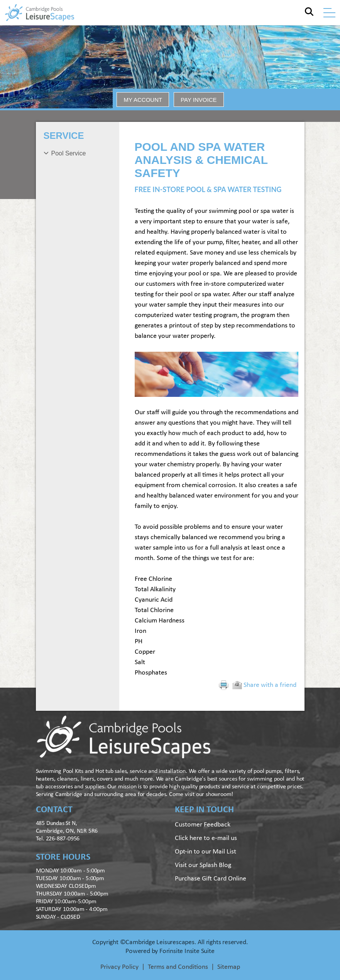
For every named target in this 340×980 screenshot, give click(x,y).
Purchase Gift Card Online (211, 879)
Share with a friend (264, 685)
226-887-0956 (63, 839)
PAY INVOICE (199, 100)
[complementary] (284, 938)
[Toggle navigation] (329, 13)
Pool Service (69, 153)
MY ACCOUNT (143, 100)
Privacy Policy (119, 967)
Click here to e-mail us (206, 838)
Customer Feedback (203, 825)
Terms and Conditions (178, 967)
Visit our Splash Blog (203, 865)
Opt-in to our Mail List (206, 852)
